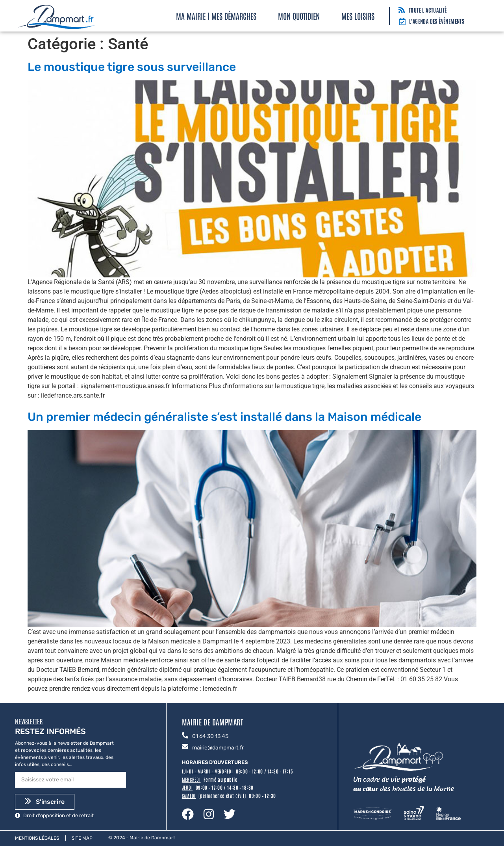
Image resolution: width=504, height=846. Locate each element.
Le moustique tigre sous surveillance (132, 67)
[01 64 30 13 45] (185, 736)
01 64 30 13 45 (210, 736)
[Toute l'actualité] (402, 10)
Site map (82, 838)
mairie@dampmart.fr (218, 748)
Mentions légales (37, 838)
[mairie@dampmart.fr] (185, 747)
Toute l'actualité (428, 10)
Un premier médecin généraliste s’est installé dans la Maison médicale (224, 417)
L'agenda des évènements (437, 21)
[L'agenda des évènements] (402, 22)
